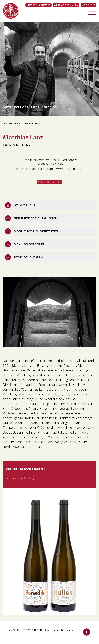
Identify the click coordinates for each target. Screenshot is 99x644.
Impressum (52, 630)
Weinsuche (88, 5)
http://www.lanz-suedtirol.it (65, 169)
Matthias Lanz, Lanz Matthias (30, 107)
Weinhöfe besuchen (66, 5)
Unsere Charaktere (38, 5)
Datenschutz (69, 630)
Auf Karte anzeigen (50, 182)
